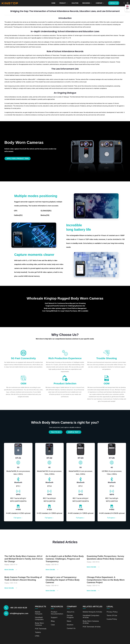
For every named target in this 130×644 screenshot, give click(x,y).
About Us (71, 612)
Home (53, 3)
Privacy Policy (112, 612)
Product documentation (57, 613)
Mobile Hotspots (39, 613)
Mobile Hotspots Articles (92, 612)
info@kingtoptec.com (19, 613)
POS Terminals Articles (92, 627)
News (69, 621)
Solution (75, 3)
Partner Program (70, 616)
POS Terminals (41, 629)
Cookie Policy (112, 619)
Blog (53, 621)
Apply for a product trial (18, 159)
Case (53, 625)
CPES (37, 636)
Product (63, 3)
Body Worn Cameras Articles (91, 622)
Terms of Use (112, 615)
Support (54, 617)
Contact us (114, 3)
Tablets (38, 632)
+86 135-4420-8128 (18, 608)
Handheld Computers (39, 618)
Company (99, 3)
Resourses (86, 3)
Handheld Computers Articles (91, 616)
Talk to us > (56, 432)
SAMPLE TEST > (74, 432)
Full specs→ (18, 518)
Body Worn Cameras (39, 624)
